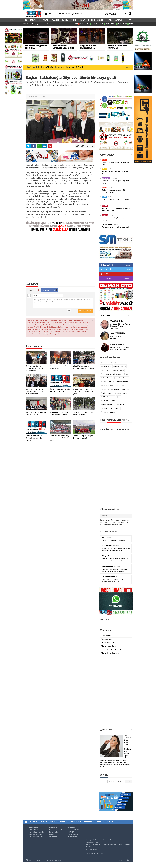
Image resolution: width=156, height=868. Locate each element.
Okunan (126, 420)
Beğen (129, 265)
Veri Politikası (106, 636)
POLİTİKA (109, 20)
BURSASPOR (55, 20)
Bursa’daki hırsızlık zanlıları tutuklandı (116, 227)
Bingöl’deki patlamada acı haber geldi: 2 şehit (63, 67)
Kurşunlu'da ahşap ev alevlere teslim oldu (115, 173)
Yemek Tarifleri (33, 828)
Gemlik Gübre (121, 363)
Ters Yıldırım (106, 378)
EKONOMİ (91, 20)
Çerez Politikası (107, 639)
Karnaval (125, 389)
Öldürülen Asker (108, 397)
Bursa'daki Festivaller (56, 830)
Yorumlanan (114, 420)
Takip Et (128, 269)
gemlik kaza (106, 367)
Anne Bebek (53, 837)
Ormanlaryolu (107, 363)
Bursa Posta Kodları (109, 643)
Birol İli (120, 404)
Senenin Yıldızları (121, 393)
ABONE (107, 274)
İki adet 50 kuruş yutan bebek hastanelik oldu (117, 200)
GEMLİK (105, 169)
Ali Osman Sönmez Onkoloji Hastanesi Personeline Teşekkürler (121, 326)
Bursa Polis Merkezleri (36, 837)
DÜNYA (82, 20)
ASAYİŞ (45, 20)
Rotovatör (106, 370)
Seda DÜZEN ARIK (118, 333)
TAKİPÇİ (107, 269)
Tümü (129, 155)
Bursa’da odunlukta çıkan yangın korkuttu (114, 219)
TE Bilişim (127, 860)
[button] (116, 516)
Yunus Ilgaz (106, 382)
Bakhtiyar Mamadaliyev (110, 389)
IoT (119, 397)
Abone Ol (127, 274)
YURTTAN (118, 20)
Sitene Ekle (48, 860)
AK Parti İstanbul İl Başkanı (111, 374)
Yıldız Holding (107, 393)
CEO (125, 386)
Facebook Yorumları (50, 290)
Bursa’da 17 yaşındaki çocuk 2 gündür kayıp (116, 182)
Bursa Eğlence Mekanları (36, 832)
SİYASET (100, 20)
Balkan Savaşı (118, 370)
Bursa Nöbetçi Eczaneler (110, 653)
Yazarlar (106, 316)
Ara (128, 781)
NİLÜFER (105, 206)
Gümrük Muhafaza (121, 382)
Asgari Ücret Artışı (121, 378)
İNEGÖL (105, 197)
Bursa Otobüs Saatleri (110, 646)
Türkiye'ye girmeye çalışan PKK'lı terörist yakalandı (46, 24)
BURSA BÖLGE (35, 20)
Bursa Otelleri (54, 832)
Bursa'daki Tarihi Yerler (75, 830)
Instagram (107, 278)
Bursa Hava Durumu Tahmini (112, 650)
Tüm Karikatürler (124, 430)
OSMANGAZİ (106, 178)
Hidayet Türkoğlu (108, 401)
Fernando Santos (108, 404)
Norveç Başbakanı (108, 412)
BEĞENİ (108, 265)
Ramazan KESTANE (118, 345)
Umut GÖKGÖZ (117, 321)
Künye (29, 860)
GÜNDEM (74, 20)
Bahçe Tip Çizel (120, 367)
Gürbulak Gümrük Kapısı (111, 386)
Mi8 (126, 374)
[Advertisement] (60, 255)
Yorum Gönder (33, 290)
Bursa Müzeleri (73, 834)
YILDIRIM (71, 828)
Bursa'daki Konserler (35, 834)
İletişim (38, 860)
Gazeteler (58, 860)
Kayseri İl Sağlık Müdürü (110, 408)
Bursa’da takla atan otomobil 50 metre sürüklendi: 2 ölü (116, 210)
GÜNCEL (65, 20)
